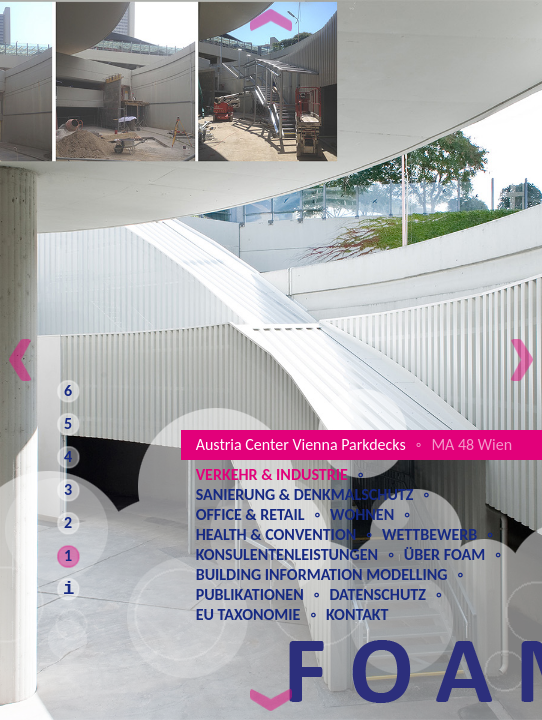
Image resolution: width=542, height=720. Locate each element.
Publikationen (250, 594)
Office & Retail (250, 514)
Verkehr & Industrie (272, 474)
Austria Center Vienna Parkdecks (301, 444)
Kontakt (357, 614)
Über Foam (444, 554)
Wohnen (362, 514)
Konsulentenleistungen (287, 554)
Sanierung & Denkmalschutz (305, 494)
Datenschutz (377, 594)
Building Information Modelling (322, 574)
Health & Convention (276, 534)
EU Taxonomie (248, 614)
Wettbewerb (429, 534)
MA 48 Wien (471, 444)
